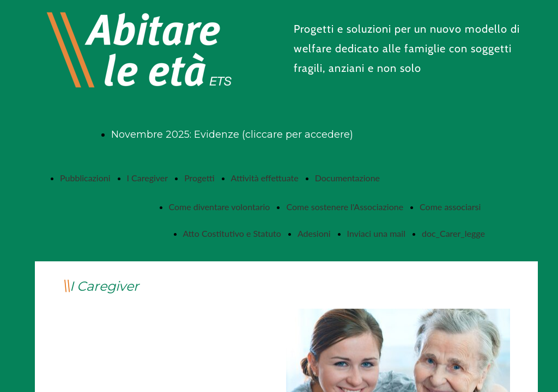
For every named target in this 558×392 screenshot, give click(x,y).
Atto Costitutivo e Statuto (232, 233)
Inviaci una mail (376, 233)
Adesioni (314, 233)
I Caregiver (148, 178)
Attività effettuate (265, 178)
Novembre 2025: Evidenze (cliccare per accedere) (232, 134)
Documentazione (347, 178)
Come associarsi (450, 207)
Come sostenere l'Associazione (345, 207)
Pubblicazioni (85, 178)
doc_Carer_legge (453, 233)
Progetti (199, 178)
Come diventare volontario (220, 207)
